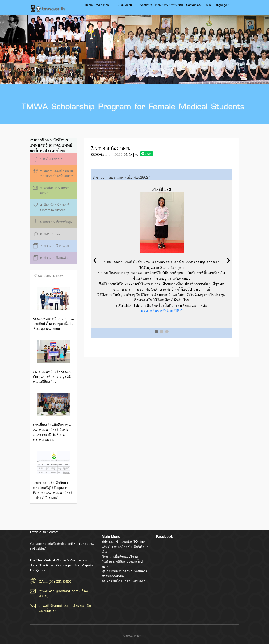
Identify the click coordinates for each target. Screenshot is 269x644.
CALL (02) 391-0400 (55, 582)
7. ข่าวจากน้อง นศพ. (51, 246)
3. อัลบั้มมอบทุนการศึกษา (50, 190)
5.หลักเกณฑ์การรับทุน (52, 222)
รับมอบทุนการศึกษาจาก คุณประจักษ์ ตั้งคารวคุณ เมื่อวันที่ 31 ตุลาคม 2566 (54, 309)
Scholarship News (49, 276)
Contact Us (193, 5)
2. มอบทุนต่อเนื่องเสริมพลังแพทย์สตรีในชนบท (53, 173)
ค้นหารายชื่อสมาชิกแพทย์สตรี (124, 581)
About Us (146, 5)
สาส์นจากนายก (113, 576)
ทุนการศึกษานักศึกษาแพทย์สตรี (124, 571)
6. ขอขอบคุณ (46, 234)
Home (89, 5)
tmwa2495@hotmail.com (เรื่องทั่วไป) (63, 594)
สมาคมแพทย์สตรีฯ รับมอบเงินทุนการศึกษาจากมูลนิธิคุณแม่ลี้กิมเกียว (54, 362)
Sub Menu (128, 5)
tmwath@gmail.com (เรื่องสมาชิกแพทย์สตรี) (65, 608)
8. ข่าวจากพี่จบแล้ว (50, 258)
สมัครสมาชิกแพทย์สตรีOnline (123, 542)
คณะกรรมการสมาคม (169, 5)
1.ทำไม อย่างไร (47, 159)
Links (207, 5)
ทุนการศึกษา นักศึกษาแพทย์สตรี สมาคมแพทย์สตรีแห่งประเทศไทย (51, 145)
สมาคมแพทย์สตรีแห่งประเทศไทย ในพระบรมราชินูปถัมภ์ (48, 8)
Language (223, 5)
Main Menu (106, 5)
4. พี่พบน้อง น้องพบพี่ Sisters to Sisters (51, 207)
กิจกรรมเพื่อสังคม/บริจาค (120, 556)
